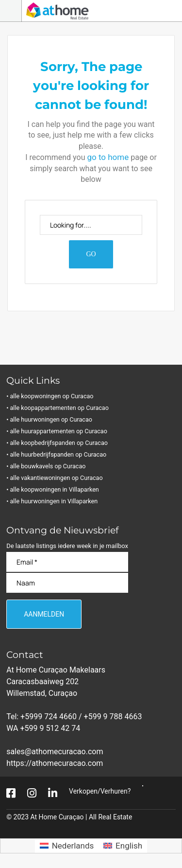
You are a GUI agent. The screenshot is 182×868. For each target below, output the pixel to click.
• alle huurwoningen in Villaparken (54, 501)
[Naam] (67, 583)
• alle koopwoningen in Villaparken (55, 489)
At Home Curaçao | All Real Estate (82, 817)
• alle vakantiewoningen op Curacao (57, 478)
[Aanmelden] (44, 614)
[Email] (67, 562)
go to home (108, 157)
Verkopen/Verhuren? (100, 791)
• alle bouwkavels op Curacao (48, 466)
